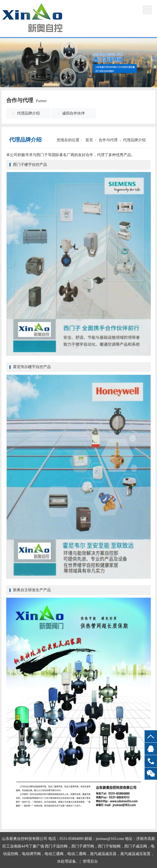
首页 (89, 140)
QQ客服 (151, 749)
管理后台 (90, 861)
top (151, 736)
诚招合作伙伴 (74, 113)
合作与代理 (108, 140)
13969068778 (151, 761)
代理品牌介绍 (28, 113)
